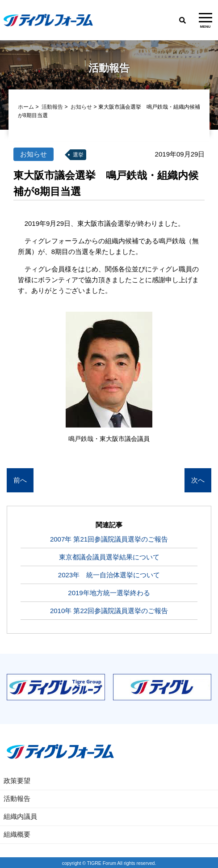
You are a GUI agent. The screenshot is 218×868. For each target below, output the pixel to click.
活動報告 (52, 107)
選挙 (78, 155)
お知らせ (81, 107)
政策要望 (17, 781)
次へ (198, 481)
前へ (20, 481)
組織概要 (17, 834)
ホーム (26, 107)
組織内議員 (20, 816)
